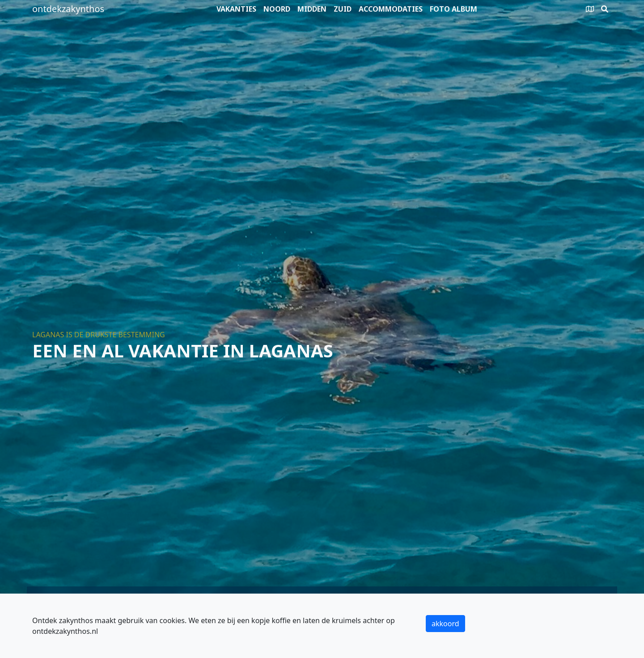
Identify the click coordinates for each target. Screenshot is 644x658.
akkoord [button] (445, 624)
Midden (312, 9)
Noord (277, 9)
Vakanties (236, 9)
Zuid (343, 9)
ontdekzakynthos (68, 9)
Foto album (453, 9)
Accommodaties (391, 9)
